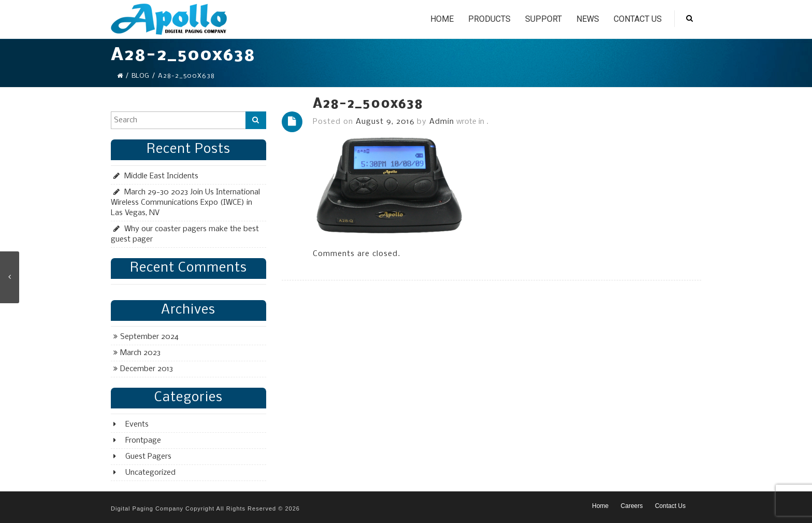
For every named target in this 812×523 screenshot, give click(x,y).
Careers (632, 506)
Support (543, 19)
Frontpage (143, 441)
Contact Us (638, 19)
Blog (140, 76)
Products (489, 19)
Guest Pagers (148, 457)
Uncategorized (150, 473)
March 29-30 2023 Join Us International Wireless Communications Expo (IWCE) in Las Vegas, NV (185, 203)
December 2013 (147, 369)
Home (442, 19)
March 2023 (140, 353)
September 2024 (149, 337)
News (588, 19)
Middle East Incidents (161, 176)
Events (137, 425)
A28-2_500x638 (368, 104)
